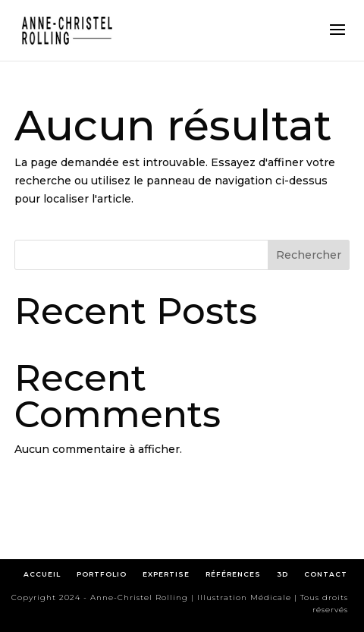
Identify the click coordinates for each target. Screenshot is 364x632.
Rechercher (309, 255)
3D (282, 574)
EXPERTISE (166, 574)
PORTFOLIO (102, 574)
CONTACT (326, 574)
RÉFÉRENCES (237, 574)
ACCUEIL (42, 574)
